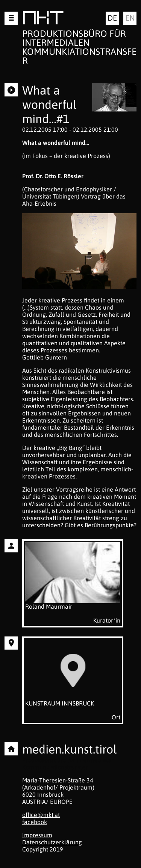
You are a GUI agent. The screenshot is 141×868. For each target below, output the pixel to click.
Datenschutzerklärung (52, 842)
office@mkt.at (41, 815)
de (112, 18)
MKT (43, 19)
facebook (35, 822)
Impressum (37, 835)
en (130, 18)
